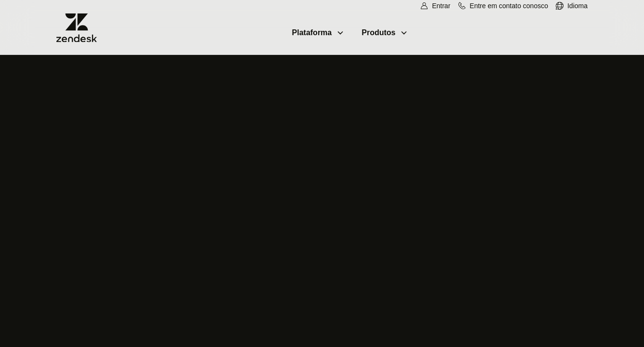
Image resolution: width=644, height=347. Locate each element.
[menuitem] (571, 6)
